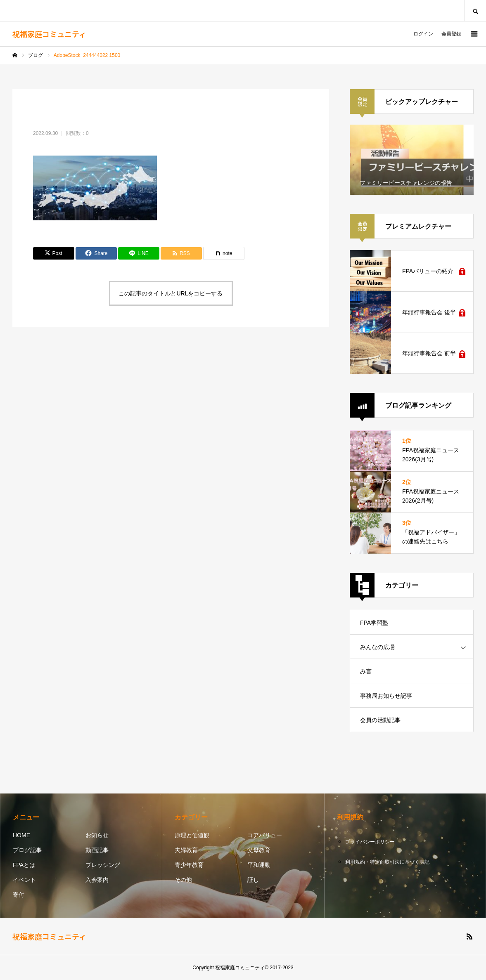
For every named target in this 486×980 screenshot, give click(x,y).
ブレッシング (103, 865)
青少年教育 (189, 865)
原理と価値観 (192, 835)
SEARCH (475, 11)
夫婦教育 (186, 850)
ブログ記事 (27, 850)
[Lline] (139, 253)
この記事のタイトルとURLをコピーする (171, 293)
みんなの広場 (377, 647)
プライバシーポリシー (370, 842)
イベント (24, 880)
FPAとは (24, 865)
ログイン (423, 34)
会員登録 (451, 34)
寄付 (19, 895)
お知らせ (97, 835)
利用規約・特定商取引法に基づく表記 (387, 862)
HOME (21, 835)
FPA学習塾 (374, 623)
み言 (366, 671)
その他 (183, 880)
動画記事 (97, 850)
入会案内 (97, 880)
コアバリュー (265, 835)
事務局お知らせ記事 (386, 696)
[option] (412, 160)
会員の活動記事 (380, 720)
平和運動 (259, 865)
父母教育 (259, 850)
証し (253, 880)
